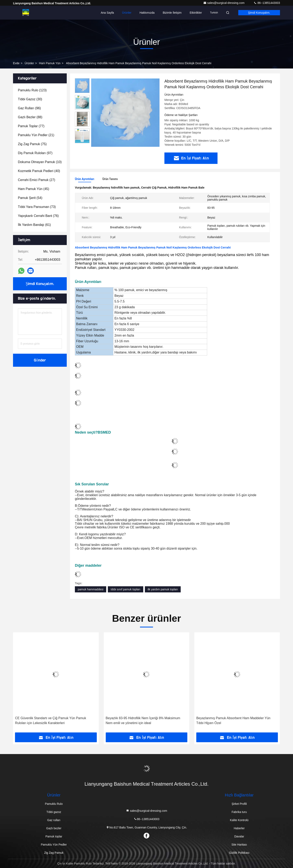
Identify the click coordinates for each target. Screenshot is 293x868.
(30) (30, 99)
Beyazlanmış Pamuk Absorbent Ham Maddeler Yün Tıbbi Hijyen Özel (233, 721)
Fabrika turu (239, 812)
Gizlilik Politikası (239, 853)
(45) (34, 189)
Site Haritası (239, 845)
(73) (37, 207)
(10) (40, 162)
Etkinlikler (196, 13)
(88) (30, 117)
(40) (39, 171)
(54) (30, 198)
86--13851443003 (267, 3)
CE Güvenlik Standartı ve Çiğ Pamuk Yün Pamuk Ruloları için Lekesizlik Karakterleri (51, 721)
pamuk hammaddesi (91, 589)
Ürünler (127, 13)
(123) (32, 90)
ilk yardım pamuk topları (163, 589)
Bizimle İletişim (172, 13)
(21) (36, 135)
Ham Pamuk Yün (50, 63)
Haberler (239, 828)
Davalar (239, 836)
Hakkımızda (147, 13)
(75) (32, 144)
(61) (34, 225)
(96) (29, 108)
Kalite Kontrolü (239, 820)
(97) (35, 153)
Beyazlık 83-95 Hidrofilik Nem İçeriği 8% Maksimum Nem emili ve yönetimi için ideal (143, 721)
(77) (31, 126)
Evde (16, 63)
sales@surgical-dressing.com (224, 3)
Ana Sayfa (107, 13)
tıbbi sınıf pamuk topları (126, 589)
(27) (37, 180)
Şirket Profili (239, 804)
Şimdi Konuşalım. (259, 13)
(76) (38, 216)
